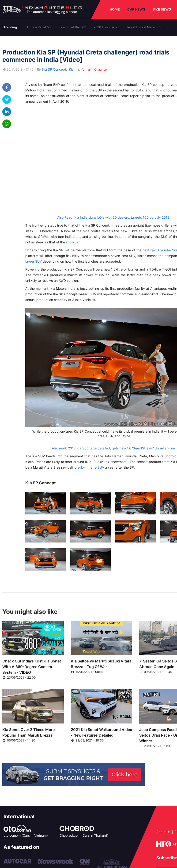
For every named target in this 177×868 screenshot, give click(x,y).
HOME (115, 9)
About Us (163, 832)
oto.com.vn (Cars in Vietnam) (26, 835)
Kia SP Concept (54, 69)
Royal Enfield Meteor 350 (146, 27)
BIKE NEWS (162, 9)
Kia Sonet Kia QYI (73, 27)
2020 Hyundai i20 (106, 27)
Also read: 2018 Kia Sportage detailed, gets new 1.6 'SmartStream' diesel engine (113, 448)
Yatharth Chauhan (92, 69)
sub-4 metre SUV (91, 467)
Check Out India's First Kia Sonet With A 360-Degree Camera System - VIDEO (32, 667)
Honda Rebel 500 (40, 27)
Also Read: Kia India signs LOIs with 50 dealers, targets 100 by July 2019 (113, 217)
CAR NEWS (136, 9)
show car (73, 242)
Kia (71, 69)
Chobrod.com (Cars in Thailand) (84, 835)
